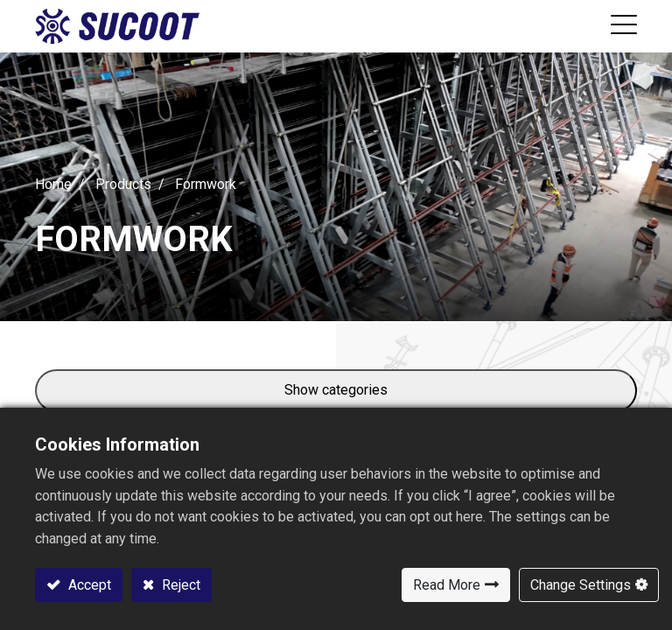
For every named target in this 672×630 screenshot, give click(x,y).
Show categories (336, 390)
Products (123, 184)
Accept (88, 585)
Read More (447, 585)
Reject (179, 585)
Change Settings (581, 585)
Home (53, 184)
